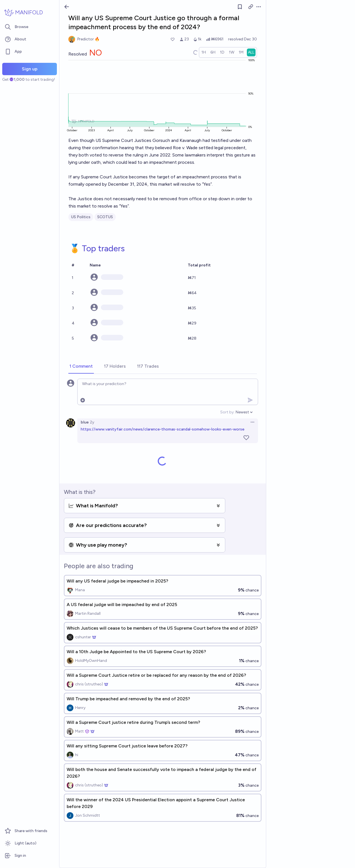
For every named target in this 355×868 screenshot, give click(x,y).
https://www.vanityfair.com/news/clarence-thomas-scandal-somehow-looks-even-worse (163, 429)
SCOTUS (105, 217)
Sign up (30, 69)
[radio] (204, 52)
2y (92, 422)
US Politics (81, 217)
